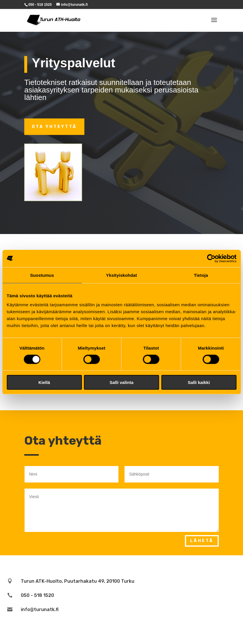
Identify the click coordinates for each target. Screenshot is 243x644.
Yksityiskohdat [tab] (121, 275)
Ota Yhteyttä (54, 127)
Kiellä (44, 382)
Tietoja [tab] (201, 275)
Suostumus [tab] (42, 275)
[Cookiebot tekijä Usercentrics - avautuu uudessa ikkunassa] (211, 258)
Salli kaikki (199, 382)
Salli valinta (121, 382)
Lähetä (202, 541)
